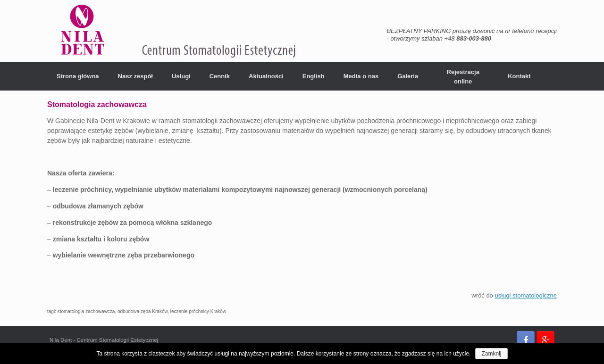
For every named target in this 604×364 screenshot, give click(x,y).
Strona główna (78, 76)
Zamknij (491, 354)
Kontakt (519, 76)
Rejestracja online (463, 77)
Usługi (181, 76)
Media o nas (361, 76)
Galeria (408, 76)
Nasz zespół (135, 76)
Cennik (220, 76)
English (314, 76)
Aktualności (266, 76)
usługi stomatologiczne (526, 295)
